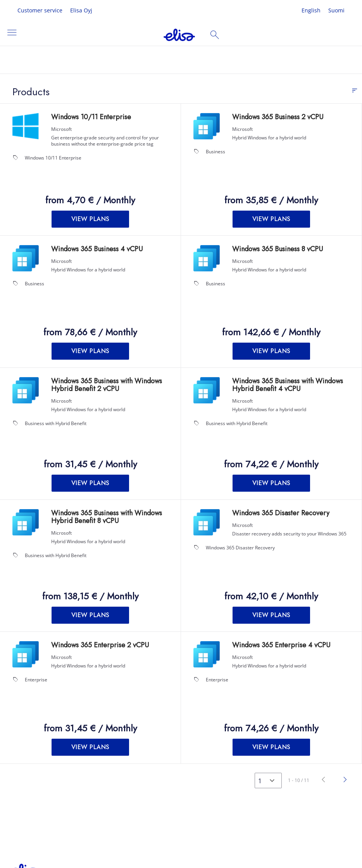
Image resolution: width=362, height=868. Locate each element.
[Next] (345, 780)
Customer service (40, 10)
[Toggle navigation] (12, 33)
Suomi (336, 10)
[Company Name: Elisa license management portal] (179, 35)
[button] (90, 219)
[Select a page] (268, 781)
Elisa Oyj (81, 10)
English (311, 10)
